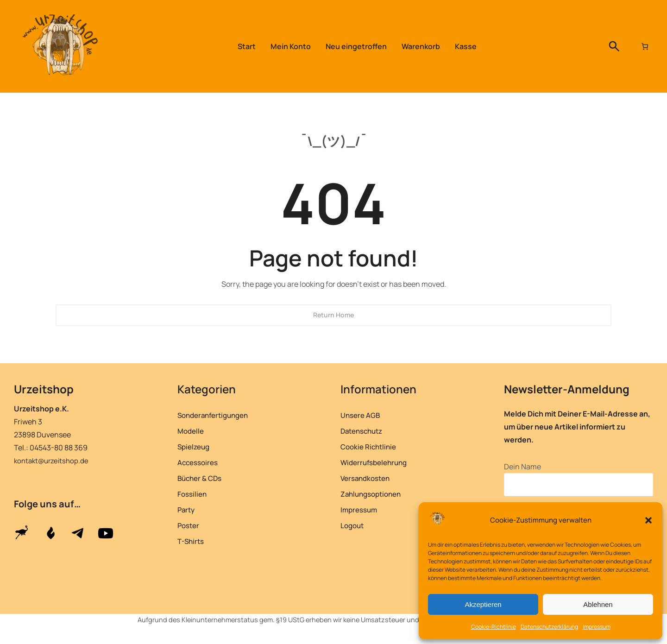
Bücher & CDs (202, 478)
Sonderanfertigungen (217, 415)
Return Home (333, 315)
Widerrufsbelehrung (377, 462)
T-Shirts (192, 541)
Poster (189, 525)
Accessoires (200, 462)
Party (187, 509)
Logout (353, 525)
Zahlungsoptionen (374, 494)
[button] (648, 520)
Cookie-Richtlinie (494, 627)
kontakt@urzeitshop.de (53, 461)
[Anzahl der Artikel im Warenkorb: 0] (644, 46)
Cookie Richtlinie (371, 446)
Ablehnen (598, 604)
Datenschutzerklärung (549, 627)
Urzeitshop (48, 388)
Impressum (597, 627)
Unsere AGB (362, 415)
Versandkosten (368, 478)
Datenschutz (365, 431)
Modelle (192, 431)
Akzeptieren (483, 604)
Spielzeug (195, 446)
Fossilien (193, 494)
